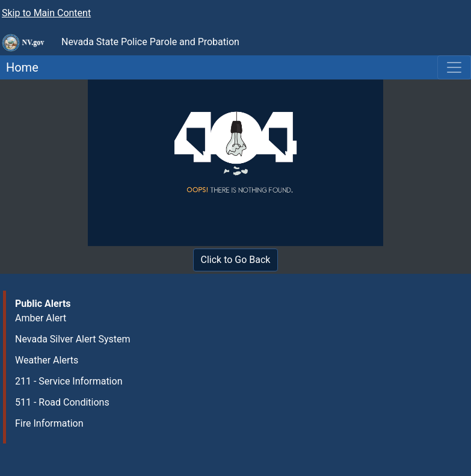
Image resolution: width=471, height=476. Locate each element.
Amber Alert (41, 318)
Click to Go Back (236, 260)
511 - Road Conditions (62, 402)
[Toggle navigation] (454, 67)
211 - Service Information (69, 381)
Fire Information (49, 423)
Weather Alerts (47, 360)
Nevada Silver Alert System (73, 339)
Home (19, 67)
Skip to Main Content (46, 13)
